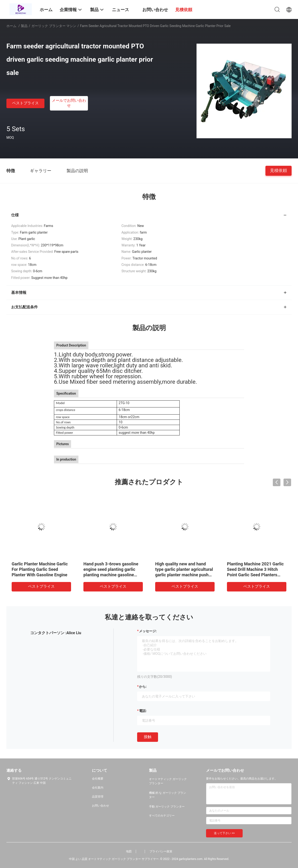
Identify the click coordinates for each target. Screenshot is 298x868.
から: (143, 687)
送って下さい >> (224, 833)
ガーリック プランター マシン (54, 26)
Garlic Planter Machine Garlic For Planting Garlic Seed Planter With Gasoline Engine (40, 569)
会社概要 (98, 779)
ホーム (11, 26)
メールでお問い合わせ (69, 103)
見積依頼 (279, 170)
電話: (143, 711)
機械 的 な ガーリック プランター (168, 795)
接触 (148, 737)
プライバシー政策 (161, 851)
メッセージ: (148, 631)
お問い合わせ (101, 806)
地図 (129, 851)
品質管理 (98, 797)
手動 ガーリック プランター (167, 807)
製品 (24, 26)
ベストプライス (25, 103)
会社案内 (98, 788)
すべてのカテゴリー (162, 816)
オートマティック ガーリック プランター (168, 781)
